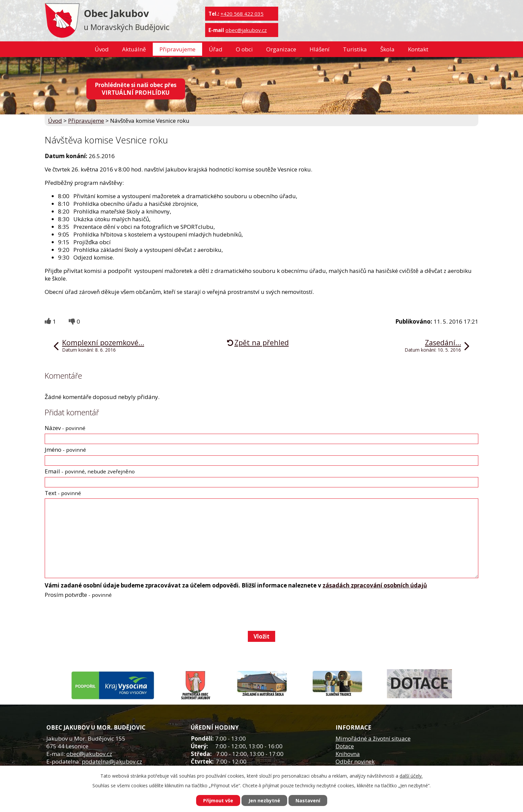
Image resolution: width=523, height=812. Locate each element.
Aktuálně (134, 49)
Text (63, 493)
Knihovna (348, 754)
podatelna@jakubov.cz (112, 761)
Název (65, 428)
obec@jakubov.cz (246, 30)
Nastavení (308, 800)
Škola (387, 49)
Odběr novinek (355, 761)
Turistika (355, 49)
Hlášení (320, 49)
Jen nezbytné (264, 800)
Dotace (345, 746)
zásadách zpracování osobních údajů (375, 585)
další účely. (411, 776)
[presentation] (95, 615)
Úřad (216, 49)
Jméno (65, 450)
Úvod (102, 49)
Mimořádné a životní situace (373, 738)
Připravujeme (177, 49)
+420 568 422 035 (242, 14)
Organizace (281, 49)
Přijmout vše (218, 800)
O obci (244, 49)
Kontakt (418, 49)
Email (90, 471)
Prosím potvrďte (78, 595)
